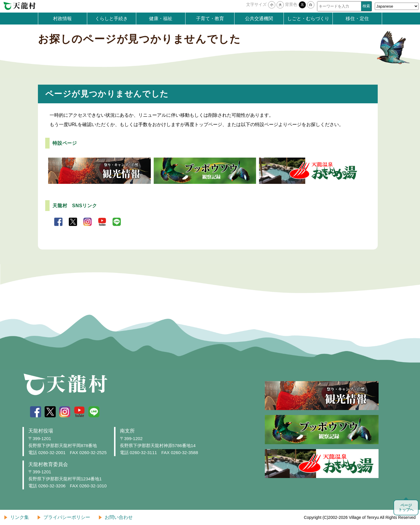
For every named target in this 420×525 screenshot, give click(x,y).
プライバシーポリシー (67, 517)
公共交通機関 (259, 19)
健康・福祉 (161, 19)
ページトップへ (406, 507)
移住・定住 (357, 19)
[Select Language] (397, 6)
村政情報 (62, 19)
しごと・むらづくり (308, 19)
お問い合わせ (119, 517)
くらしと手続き (111, 19)
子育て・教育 (210, 19)
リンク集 (20, 517)
